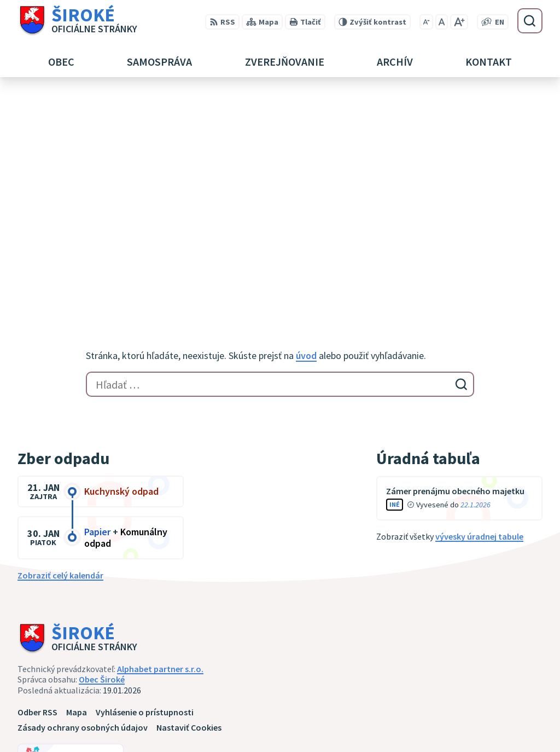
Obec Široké (102, 461)
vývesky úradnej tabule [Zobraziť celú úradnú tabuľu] (479, 319)
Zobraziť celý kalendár (60, 357)
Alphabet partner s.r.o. (160, 451)
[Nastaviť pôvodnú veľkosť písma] (442, 22)
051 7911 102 (460, 710)
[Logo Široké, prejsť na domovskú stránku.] (77, 21)
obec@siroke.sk (467, 724)
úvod (306, 138)
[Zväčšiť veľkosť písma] (459, 22)
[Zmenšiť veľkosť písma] (426, 22)
